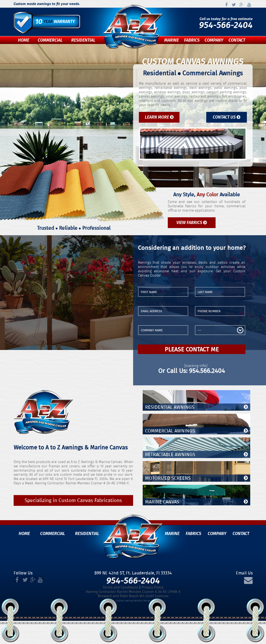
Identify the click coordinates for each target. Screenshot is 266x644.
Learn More (159, 117)
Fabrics (192, 40)
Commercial (50, 40)
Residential (83, 40)
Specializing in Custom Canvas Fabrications (73, 500)
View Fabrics (192, 223)
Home (24, 40)
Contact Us (226, 117)
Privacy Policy (152, 587)
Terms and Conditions (120, 587)
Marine (171, 40)
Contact (237, 40)
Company (214, 40)
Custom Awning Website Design (133, 601)
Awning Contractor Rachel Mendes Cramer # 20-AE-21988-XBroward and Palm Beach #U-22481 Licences (133, 594)
